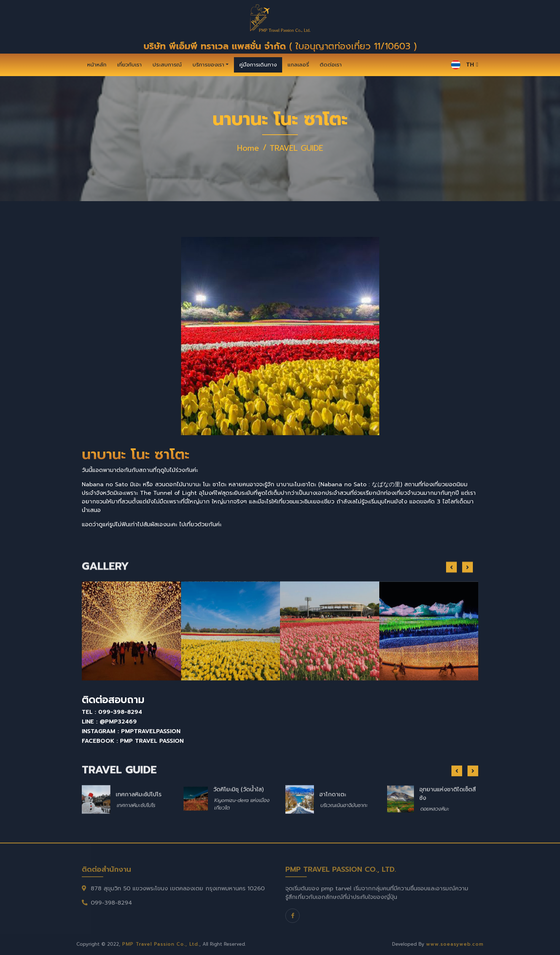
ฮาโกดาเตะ (333, 815)
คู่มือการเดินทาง (258, 65)
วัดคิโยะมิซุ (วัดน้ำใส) (238, 811)
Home (248, 148)
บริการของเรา (208, 65)
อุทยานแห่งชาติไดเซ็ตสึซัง (447, 815)
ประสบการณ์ (167, 65)
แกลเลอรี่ (298, 65)
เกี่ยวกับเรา (129, 65)
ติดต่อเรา (331, 65)
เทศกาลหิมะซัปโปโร (139, 815)
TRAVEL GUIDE (296, 148)
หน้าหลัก (97, 65)
